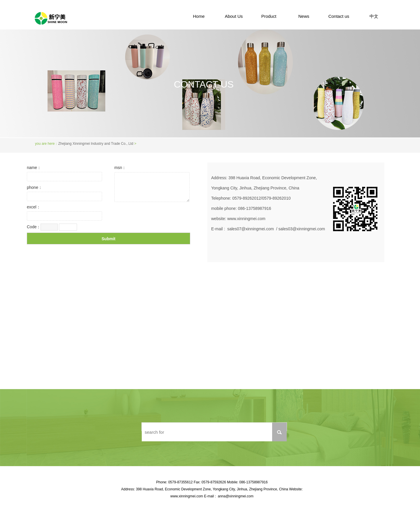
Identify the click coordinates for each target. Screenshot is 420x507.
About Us (234, 16)
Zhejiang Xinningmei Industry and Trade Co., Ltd (96, 144)
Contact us (339, 16)
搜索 (279, 432)
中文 (374, 16)
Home (199, 16)
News (304, 16)
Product (269, 16)
